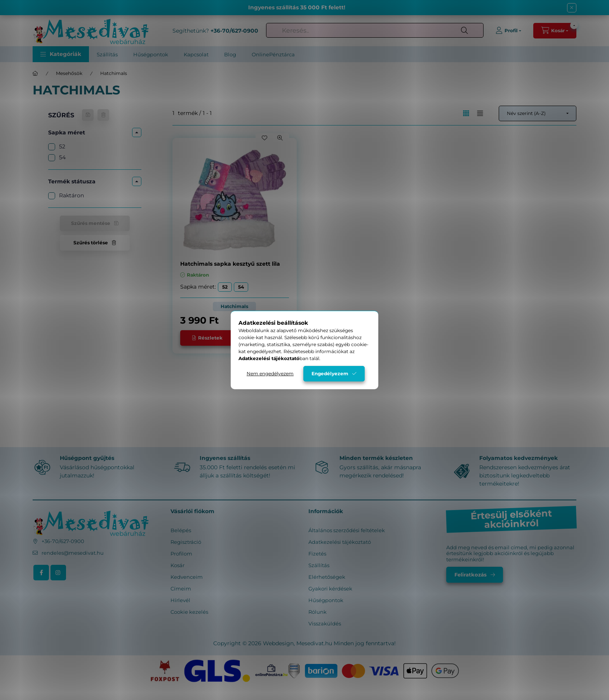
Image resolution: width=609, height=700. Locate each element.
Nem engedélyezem (270, 374)
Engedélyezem (330, 374)
